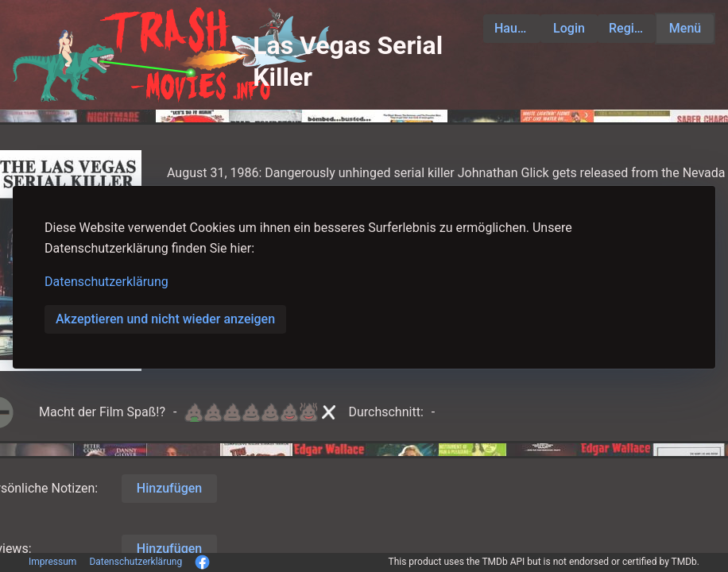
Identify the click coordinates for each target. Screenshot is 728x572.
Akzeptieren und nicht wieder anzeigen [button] (165, 319)
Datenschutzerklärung (106, 282)
